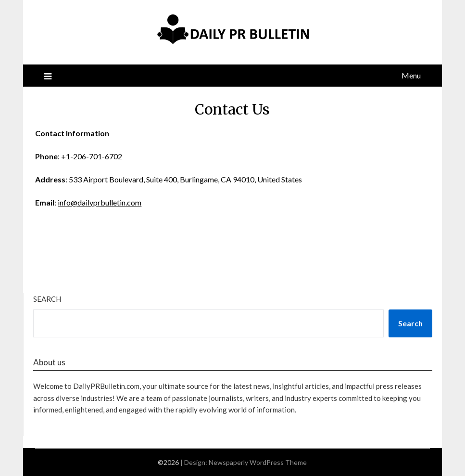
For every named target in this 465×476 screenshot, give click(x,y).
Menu (411, 75)
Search (47, 299)
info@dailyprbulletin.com (100, 202)
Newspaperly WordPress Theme (258, 462)
